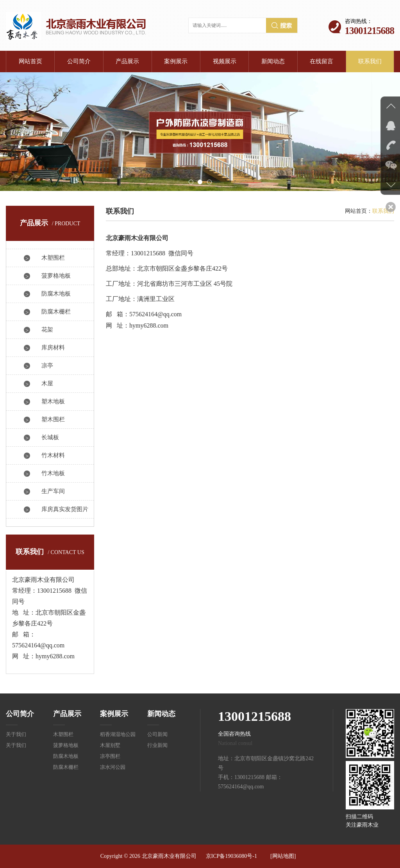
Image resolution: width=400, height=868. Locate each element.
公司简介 (79, 61)
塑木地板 (53, 401)
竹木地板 (53, 473)
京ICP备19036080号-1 (231, 856)
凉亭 (47, 365)
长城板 (50, 437)
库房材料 (53, 348)
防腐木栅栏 (56, 312)
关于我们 (16, 734)
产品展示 (127, 61)
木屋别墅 (110, 745)
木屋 (47, 383)
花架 (47, 330)
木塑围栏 (53, 258)
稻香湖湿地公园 (118, 734)
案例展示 (176, 61)
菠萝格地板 (56, 276)
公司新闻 (157, 734)
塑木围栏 (53, 419)
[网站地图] (283, 856)
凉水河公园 (113, 767)
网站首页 (30, 61)
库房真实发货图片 (65, 509)
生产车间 (53, 491)
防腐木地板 (56, 294)
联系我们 (370, 61)
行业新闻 (157, 745)
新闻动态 (273, 61)
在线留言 (321, 61)
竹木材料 (53, 455)
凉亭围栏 (110, 756)
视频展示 (225, 61)
